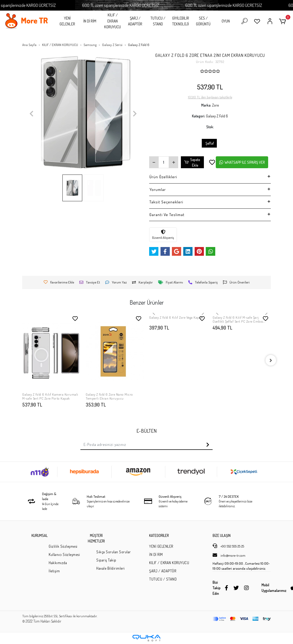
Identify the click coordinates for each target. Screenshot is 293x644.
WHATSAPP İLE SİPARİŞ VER (242, 162)
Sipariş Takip (106, 560)
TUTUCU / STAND (158, 21)
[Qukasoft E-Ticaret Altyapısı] (146, 638)
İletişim (54, 571)
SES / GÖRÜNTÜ (203, 21)
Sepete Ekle (192, 162)
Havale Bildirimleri (111, 568)
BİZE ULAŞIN (222, 535)
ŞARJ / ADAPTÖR (135, 21)
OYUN (226, 21)
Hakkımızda (58, 563)
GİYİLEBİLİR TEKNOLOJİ (181, 21)
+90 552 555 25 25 (228, 546)
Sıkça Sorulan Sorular (114, 552)
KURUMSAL (40, 535)
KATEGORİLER (159, 535)
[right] (271, 360)
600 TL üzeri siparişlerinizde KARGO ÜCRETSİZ (128, 5)
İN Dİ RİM (90, 21)
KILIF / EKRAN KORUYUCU (113, 21)
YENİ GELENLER (67, 21)
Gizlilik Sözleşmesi (63, 546)
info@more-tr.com (229, 555)
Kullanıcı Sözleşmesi (64, 554)
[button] (283, 21)
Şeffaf (209, 143)
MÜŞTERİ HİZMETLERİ (96, 538)
